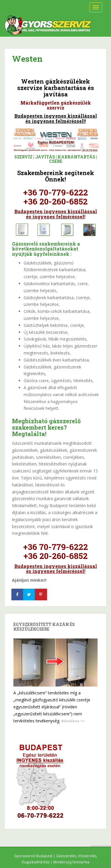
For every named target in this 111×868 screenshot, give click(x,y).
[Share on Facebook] (18, 594)
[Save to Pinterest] (41, 594)
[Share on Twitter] (30, 594)
